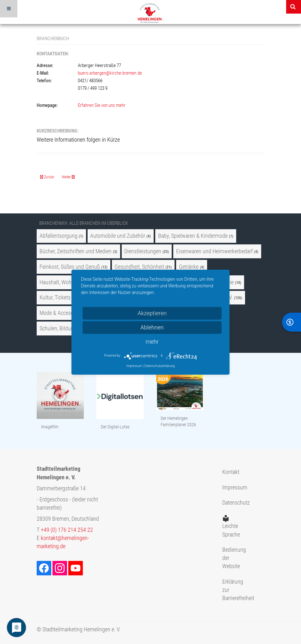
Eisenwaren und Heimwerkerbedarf (214, 251)
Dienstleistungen (143, 251)
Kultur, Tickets (55, 297)
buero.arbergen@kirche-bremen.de (110, 73)
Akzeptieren (152, 313)
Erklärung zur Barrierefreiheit (232, 590)
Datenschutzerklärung (160, 366)
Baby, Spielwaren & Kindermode (193, 236)
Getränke (189, 267)
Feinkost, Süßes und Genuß (70, 267)
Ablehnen (152, 327)
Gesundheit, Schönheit (139, 267)
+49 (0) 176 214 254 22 (67, 530)
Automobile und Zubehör (118, 236)
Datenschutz (232, 503)
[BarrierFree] (292, 322)
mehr (152, 342)
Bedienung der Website (232, 558)
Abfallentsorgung (58, 236)
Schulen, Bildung (58, 328)
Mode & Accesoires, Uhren (69, 313)
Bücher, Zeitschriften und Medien (76, 251)
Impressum (232, 488)
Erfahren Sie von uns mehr (102, 105)
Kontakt (231, 472)
